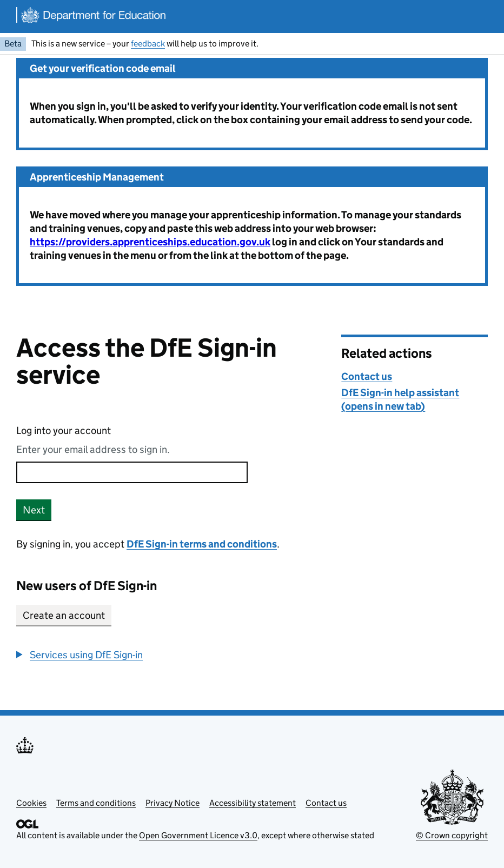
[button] (79, 655)
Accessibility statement (253, 803)
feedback (148, 44)
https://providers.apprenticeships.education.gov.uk (150, 242)
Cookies (31, 803)
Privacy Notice (173, 803)
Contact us (367, 376)
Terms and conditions (96, 803)
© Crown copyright (452, 835)
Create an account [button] (64, 615)
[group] (171, 655)
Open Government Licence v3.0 (198, 835)
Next (34, 510)
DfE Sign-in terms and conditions (202, 544)
